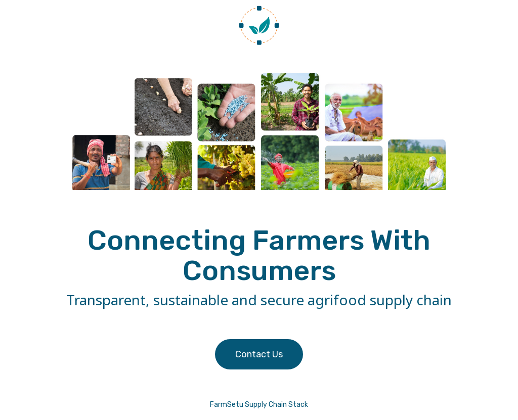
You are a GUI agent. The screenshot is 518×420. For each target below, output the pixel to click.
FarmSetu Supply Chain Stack (259, 405)
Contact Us (259, 354)
